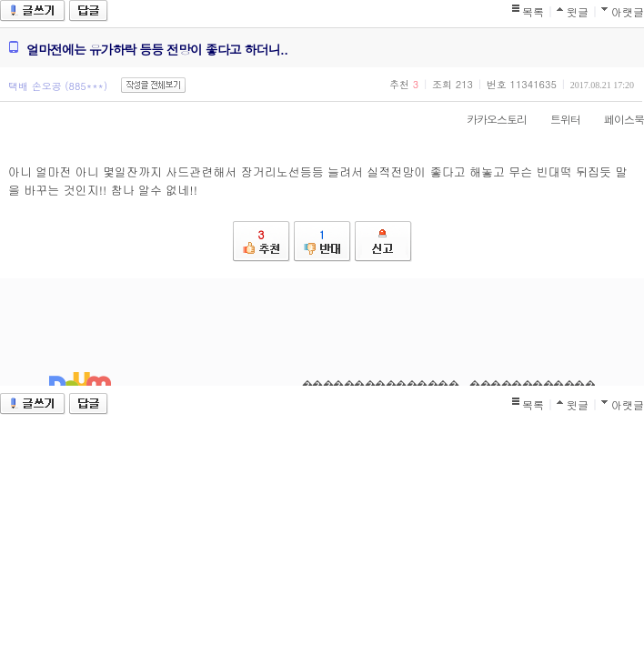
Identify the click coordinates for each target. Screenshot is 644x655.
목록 (533, 11)
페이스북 (615, 119)
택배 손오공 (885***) (58, 86)
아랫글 (628, 11)
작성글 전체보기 (153, 85)
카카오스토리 (488, 119)
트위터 (556, 119)
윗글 (578, 11)
